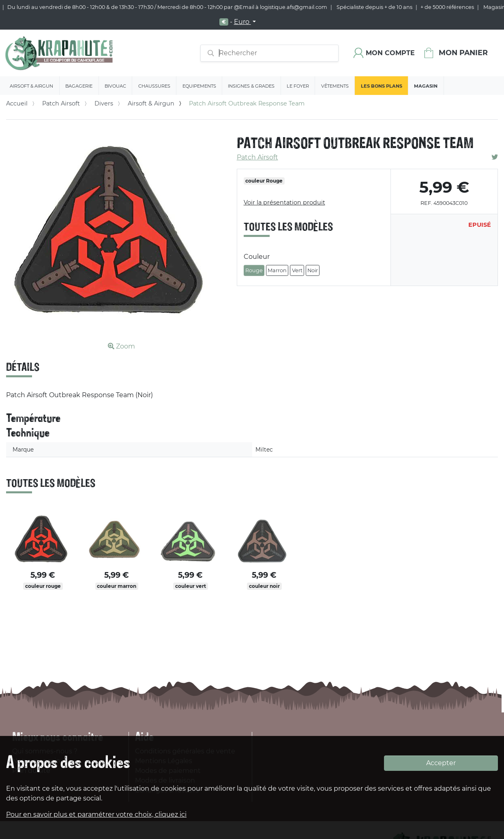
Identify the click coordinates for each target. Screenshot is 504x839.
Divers (104, 103)
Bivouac (115, 86)
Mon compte (390, 53)
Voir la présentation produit (284, 202)
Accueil (17, 103)
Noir (313, 270)
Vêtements (335, 86)
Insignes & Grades (251, 86)
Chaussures (154, 86)
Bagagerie (79, 86)
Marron (277, 270)
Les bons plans (382, 86)
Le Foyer (298, 86)
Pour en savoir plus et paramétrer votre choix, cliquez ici (96, 814)
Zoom (121, 346)
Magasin (426, 86)
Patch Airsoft (61, 103)
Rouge (254, 270)
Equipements (199, 86)
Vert (297, 270)
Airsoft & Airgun (31, 86)
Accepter (441, 763)
